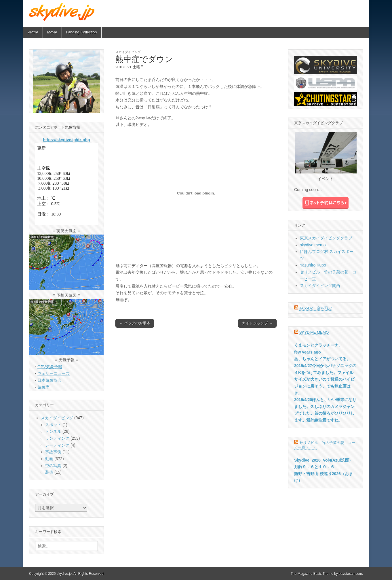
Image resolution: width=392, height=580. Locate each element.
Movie (52, 32)
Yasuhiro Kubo (313, 265)
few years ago (308, 352)
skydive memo (313, 245)
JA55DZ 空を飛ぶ (316, 308)
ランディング (57, 438)
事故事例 (53, 452)
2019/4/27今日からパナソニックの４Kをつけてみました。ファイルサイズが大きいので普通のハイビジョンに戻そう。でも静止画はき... (325, 379)
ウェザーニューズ (54, 373)
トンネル (53, 431)
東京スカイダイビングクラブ (326, 238)
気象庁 (43, 387)
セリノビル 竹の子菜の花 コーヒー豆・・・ (325, 445)
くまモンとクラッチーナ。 (318, 345)
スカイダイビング (128, 52)
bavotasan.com (350, 574)
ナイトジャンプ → (257, 323)
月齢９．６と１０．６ (314, 467)
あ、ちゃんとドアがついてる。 (322, 359)
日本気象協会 (50, 380)
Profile (33, 32)
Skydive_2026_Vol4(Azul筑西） (324, 460)
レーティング (57, 445)
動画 (49, 459)
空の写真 (53, 466)
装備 (49, 472)
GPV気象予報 (50, 367)
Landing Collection (82, 32)
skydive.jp (64, 574)
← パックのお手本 (135, 323)
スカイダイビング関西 (320, 286)
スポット (53, 425)
